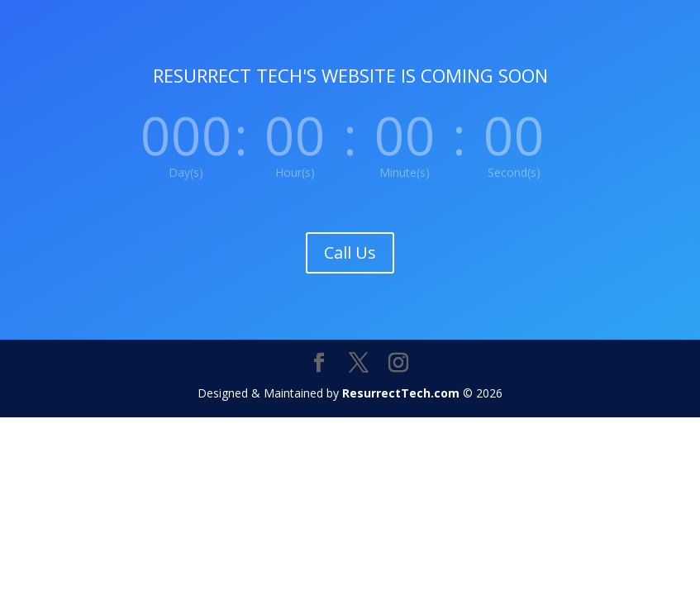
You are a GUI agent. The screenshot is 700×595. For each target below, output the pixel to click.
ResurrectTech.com (401, 393)
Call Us (350, 252)
